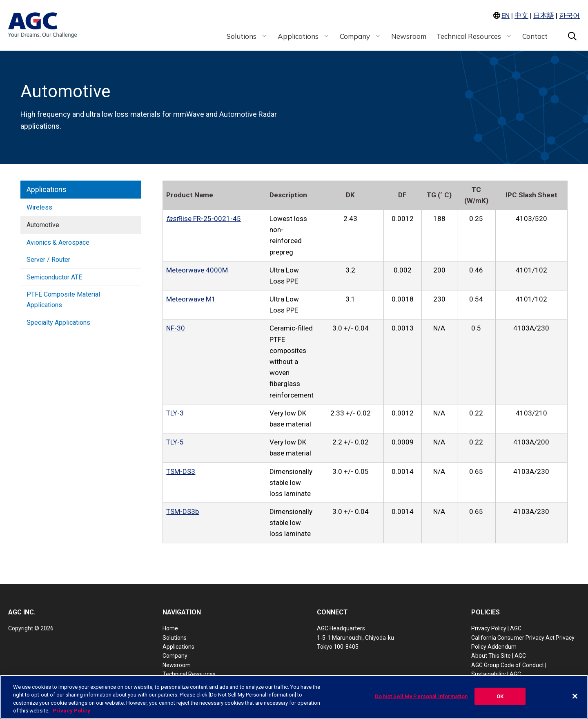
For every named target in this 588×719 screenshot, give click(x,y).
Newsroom (177, 665)
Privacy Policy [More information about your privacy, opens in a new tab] (71, 711)
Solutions (175, 638)
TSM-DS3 (181, 471)
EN (506, 16)
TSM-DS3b (183, 511)
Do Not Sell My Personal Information (421, 696)
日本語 (544, 16)
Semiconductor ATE (54, 277)
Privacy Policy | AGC (496, 628)
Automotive (43, 225)
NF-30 (176, 328)
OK (500, 696)
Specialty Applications (58, 323)
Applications (47, 189)
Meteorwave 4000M (197, 270)
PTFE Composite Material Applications (63, 300)
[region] (294, 697)
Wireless (39, 207)
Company (175, 656)
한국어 (569, 16)
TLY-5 (175, 442)
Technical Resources (189, 674)
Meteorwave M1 (191, 299)
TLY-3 (175, 413)
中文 (521, 16)
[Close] (575, 696)
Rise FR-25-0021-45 (204, 219)
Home (170, 628)
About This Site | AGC (499, 656)
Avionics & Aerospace (58, 242)
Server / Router (48, 260)
